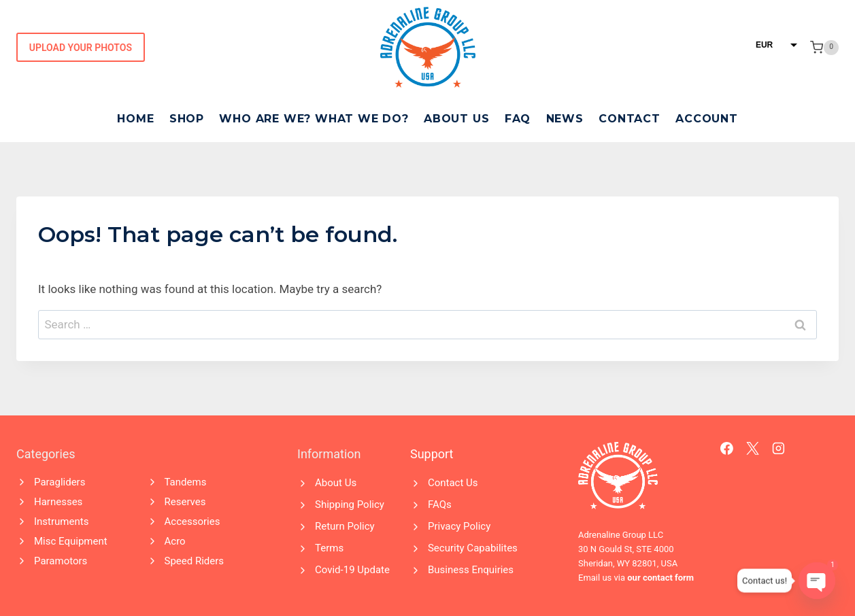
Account (707, 119)
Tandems (186, 482)
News (565, 119)
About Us (456, 119)
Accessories (192, 521)
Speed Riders (195, 561)
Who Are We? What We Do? (314, 119)
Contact (630, 119)
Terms (329, 548)
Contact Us (453, 483)
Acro (175, 541)
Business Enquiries (471, 570)
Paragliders (60, 482)
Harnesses (58, 502)
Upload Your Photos (81, 48)
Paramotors (61, 561)
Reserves (185, 502)
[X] (753, 449)
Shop (187, 119)
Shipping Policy (350, 504)
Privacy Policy (459, 526)
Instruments (61, 521)
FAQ (518, 119)
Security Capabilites (473, 548)
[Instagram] (779, 449)
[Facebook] (727, 449)
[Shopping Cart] (824, 48)
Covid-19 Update (352, 570)
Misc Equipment (71, 541)
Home (135, 119)
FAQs (440, 504)
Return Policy (345, 526)
